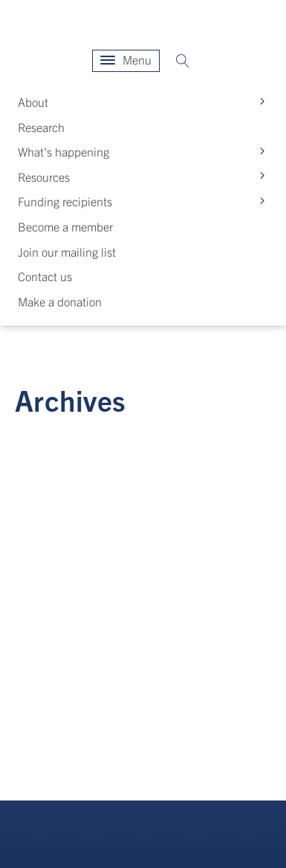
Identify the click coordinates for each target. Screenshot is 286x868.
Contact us (45, 276)
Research (41, 127)
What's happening (144, 152)
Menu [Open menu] (126, 59)
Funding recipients (144, 201)
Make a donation (60, 301)
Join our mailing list (67, 251)
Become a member (65, 226)
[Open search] (183, 61)
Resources (144, 176)
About (144, 102)
